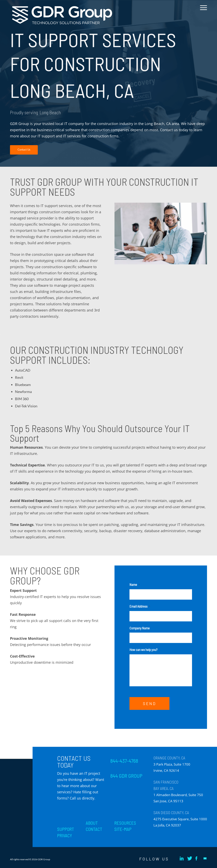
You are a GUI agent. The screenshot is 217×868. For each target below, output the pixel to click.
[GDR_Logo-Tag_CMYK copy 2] (62, 15)
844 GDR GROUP (126, 776)
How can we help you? (143, 650)
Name (135, 584)
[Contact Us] (24, 150)
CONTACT (94, 829)
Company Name (140, 628)
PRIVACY (65, 835)
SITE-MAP (123, 829)
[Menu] (202, 11)
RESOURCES (125, 823)
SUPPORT (66, 829)
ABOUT (92, 823)
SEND (149, 703)
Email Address (140, 606)
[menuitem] (202, 11)
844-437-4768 (124, 761)
